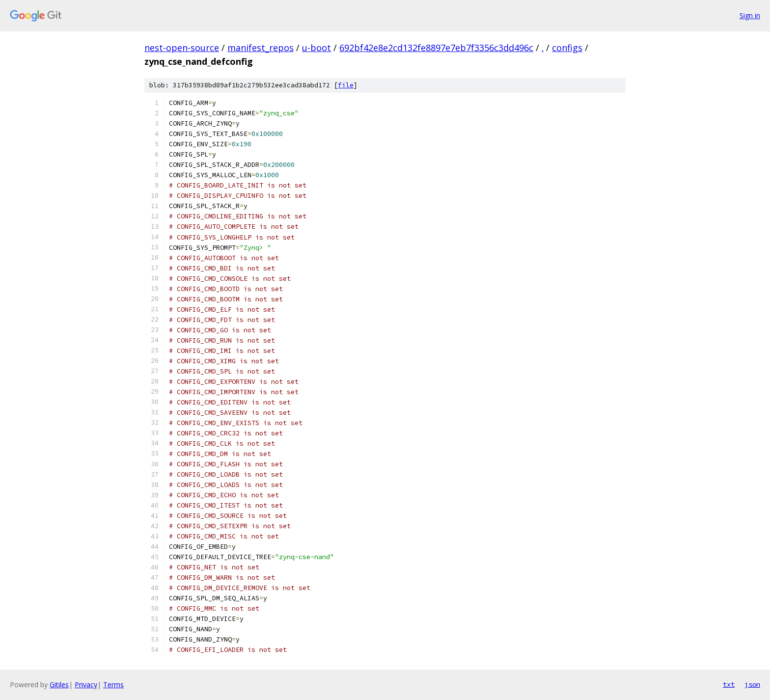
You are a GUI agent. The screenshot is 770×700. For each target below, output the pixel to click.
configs (567, 48)
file (346, 85)
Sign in (750, 15)
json (752, 684)
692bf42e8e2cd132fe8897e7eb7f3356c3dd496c (436, 48)
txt (729, 684)
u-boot (316, 48)
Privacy (86, 685)
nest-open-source (182, 48)
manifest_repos (261, 48)
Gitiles (59, 685)
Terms (113, 685)
